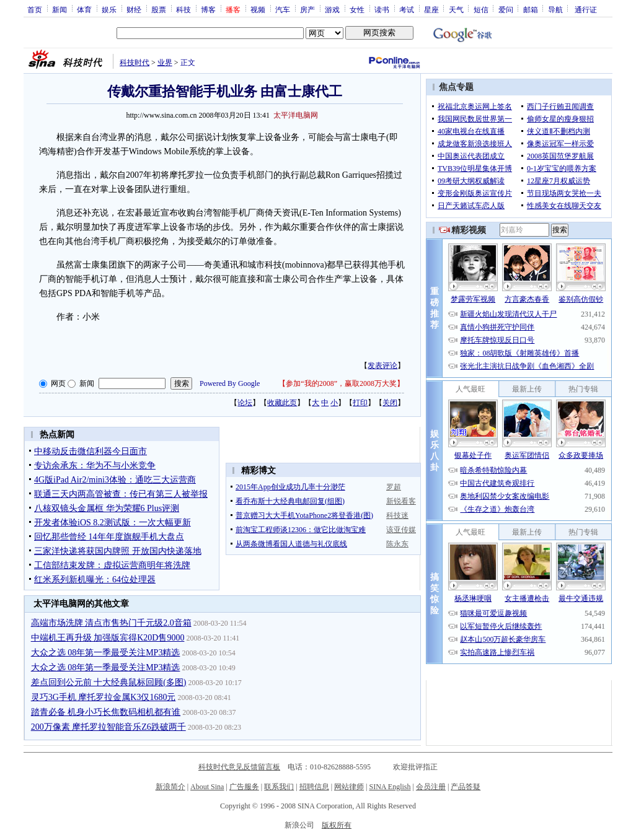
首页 (35, 9)
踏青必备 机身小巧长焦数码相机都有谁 (106, 712)
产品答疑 (466, 787)
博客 (208, 9)
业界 (165, 63)
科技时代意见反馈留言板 (239, 767)
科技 (183, 9)
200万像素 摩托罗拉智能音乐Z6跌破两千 (108, 727)
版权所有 (337, 825)
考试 (407, 9)
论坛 (245, 403)
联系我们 (279, 787)
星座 (431, 9)
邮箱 (531, 9)
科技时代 (135, 63)
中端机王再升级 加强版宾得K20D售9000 (108, 638)
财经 (134, 9)
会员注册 (431, 787)
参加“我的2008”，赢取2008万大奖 (341, 383)
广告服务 (244, 787)
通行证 (586, 9)
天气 (456, 9)
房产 (307, 9)
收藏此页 (282, 403)
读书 (382, 9)
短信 (481, 9)
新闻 (60, 9)
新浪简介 (170, 787)
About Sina (207, 787)
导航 (555, 9)
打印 (360, 403)
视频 (258, 9)
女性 (357, 9)
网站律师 (349, 787)
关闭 (390, 403)
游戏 (332, 9)
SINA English (390, 787)
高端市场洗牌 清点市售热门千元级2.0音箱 (111, 623)
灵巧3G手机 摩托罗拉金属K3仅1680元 (104, 697)
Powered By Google (230, 383)
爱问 (506, 9)
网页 (58, 383)
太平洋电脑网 (296, 115)
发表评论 (382, 365)
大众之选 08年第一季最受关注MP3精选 (106, 653)
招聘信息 (314, 787)
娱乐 (109, 9)
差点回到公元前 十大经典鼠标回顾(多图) (109, 682)
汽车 (283, 9)
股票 (159, 9)
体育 (84, 9)
